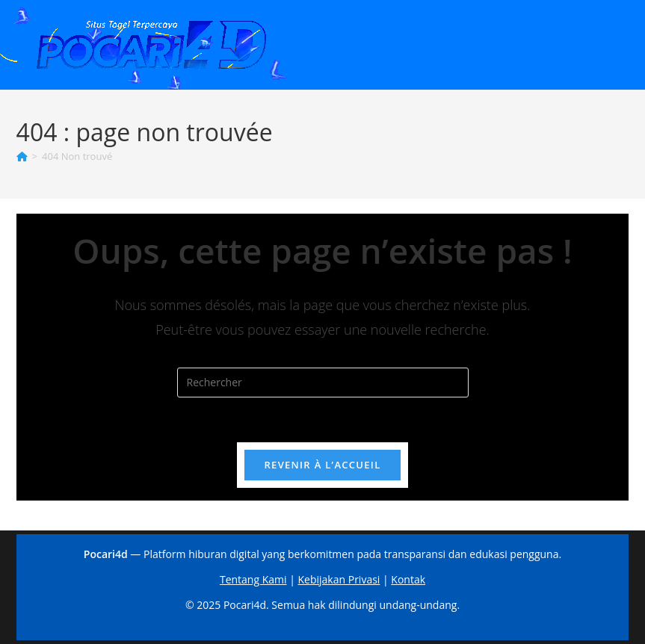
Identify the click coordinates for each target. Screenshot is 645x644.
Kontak (408, 579)
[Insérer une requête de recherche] (323, 383)
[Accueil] (22, 156)
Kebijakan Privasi (339, 579)
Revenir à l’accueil (322, 465)
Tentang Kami (253, 579)
